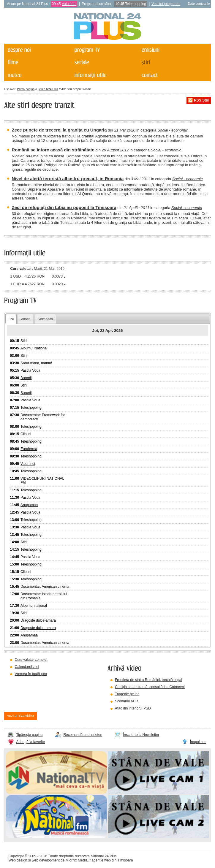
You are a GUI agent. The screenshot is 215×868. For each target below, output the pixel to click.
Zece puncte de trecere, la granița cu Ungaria (59, 130)
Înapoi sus (198, 742)
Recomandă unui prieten (83, 735)
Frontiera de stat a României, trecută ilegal (148, 680)
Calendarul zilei (27, 667)
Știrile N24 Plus (48, 89)
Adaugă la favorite (30, 742)
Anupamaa (29, 505)
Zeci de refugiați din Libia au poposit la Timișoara (64, 207)
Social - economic (173, 130)
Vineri (25, 319)
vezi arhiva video (20, 716)
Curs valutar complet (31, 660)
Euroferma (29, 449)
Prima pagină (26, 89)
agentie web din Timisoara (112, 860)
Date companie (199, 4)
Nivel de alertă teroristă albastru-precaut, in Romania (68, 179)
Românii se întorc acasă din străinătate (53, 150)
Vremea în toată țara (31, 674)
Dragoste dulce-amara (38, 620)
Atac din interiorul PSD (133, 708)
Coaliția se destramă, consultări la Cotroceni (150, 687)
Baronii (26, 378)
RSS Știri (201, 100)
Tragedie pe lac (127, 694)
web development (46, 860)
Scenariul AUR (127, 701)
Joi (11, 319)
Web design (18, 860)
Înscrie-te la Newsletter (141, 735)
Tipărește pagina (29, 735)
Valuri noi (69, 4)
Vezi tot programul (166, 4)
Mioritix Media (77, 860)
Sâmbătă (45, 319)
